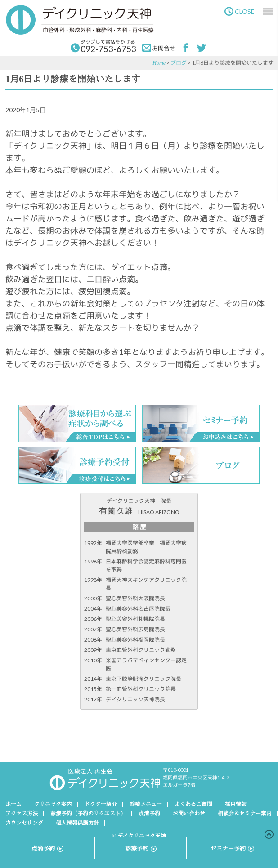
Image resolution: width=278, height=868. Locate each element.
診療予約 (141, 848)
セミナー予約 (232, 848)
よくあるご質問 (193, 804)
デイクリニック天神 (80, 20)
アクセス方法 (22, 814)
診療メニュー (146, 804)
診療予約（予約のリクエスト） (88, 814)
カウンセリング (24, 823)
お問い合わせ (189, 814)
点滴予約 (149, 814)
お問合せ (159, 48)
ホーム (13, 804)
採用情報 (236, 804)
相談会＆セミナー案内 (245, 814)
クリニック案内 (53, 804)
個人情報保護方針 (77, 823)
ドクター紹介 (101, 804)
